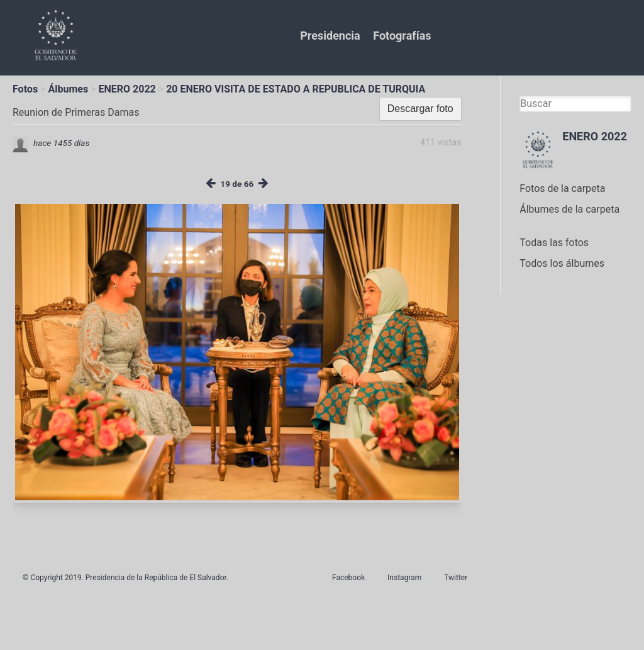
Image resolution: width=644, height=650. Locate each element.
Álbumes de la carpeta (569, 209)
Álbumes (68, 89)
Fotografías (402, 36)
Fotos (25, 89)
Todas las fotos (554, 243)
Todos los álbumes (562, 263)
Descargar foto (420, 109)
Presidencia (330, 36)
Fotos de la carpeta (562, 188)
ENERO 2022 (127, 89)
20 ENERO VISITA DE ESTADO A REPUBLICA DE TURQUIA (296, 89)
